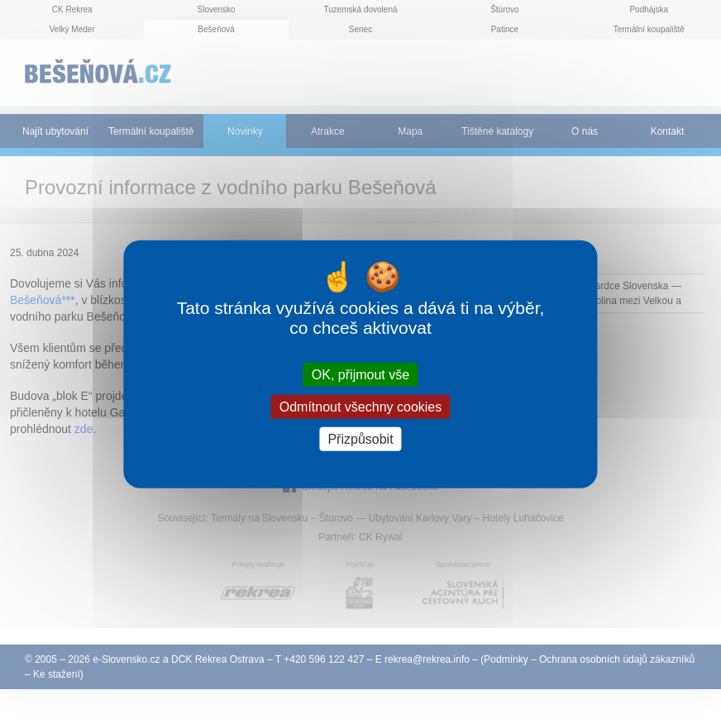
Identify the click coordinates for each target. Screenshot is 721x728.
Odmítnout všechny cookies (361, 406)
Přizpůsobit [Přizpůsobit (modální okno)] (360, 439)
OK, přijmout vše (360, 374)
